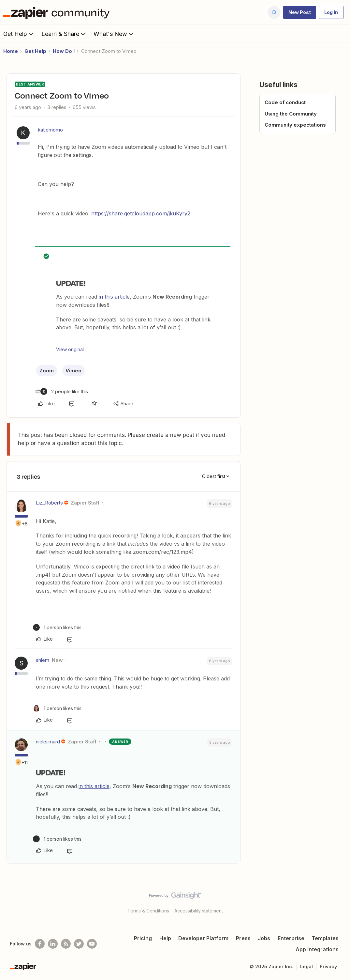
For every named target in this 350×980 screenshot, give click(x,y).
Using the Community (291, 114)
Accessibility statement (199, 911)
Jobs (264, 938)
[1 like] (57, 627)
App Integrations (317, 949)
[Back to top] (337, 901)
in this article (114, 297)
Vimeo (73, 371)
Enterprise (291, 938)
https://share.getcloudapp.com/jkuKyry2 (141, 213)
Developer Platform (203, 938)
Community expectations (295, 125)
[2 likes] (61, 391)
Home (11, 51)
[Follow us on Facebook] (40, 944)
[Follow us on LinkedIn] (53, 944)
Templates (325, 938)
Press (243, 938)
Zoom (47, 371)
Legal (306, 966)
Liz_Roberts (49, 503)
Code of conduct (285, 102)
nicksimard (48, 742)
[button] (300, 12)
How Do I (64, 51)
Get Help (19, 34)
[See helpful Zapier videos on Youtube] (92, 944)
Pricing (143, 938)
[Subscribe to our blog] (66, 944)
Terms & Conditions (148, 911)
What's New (114, 34)
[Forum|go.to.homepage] (58, 12)
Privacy (328, 966)
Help (165, 938)
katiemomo (50, 130)
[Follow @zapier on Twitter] (79, 944)
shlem (43, 660)
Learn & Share (64, 34)
